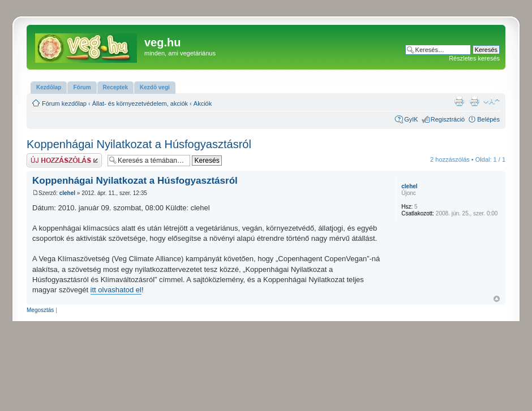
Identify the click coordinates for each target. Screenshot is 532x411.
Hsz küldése (64, 160)
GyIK (411, 119)
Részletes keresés (474, 58)
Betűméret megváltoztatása (492, 101)
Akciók (203, 103)
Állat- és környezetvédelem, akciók (140, 103)
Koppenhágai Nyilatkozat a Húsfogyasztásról (139, 144)
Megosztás (40, 310)
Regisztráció (448, 119)
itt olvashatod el (116, 290)
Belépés (488, 119)
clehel (67, 193)
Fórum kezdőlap (64, 103)
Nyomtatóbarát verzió (474, 101)
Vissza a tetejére (497, 299)
